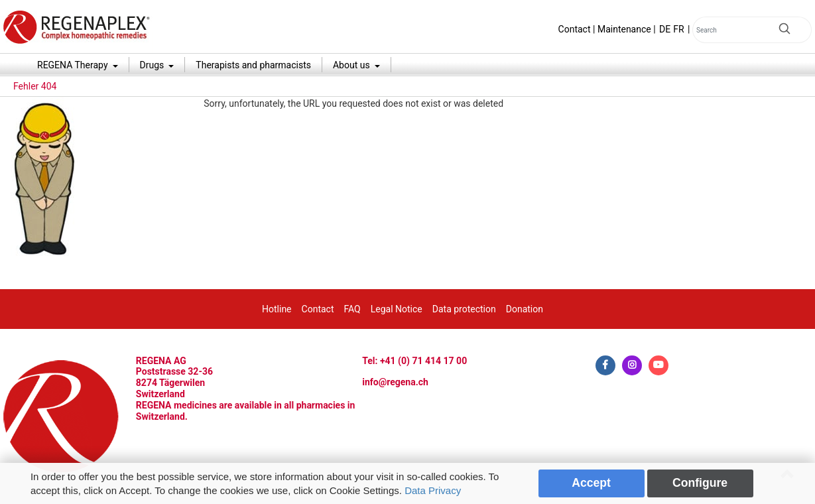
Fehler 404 (35, 86)
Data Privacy (433, 490)
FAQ (352, 309)
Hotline (277, 309)
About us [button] (352, 65)
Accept (591, 483)
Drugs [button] (153, 65)
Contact (575, 29)
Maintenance (624, 29)
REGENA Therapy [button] (74, 65)
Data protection (464, 309)
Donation (525, 309)
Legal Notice (397, 309)
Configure (700, 483)
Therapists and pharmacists (253, 65)
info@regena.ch (395, 382)
